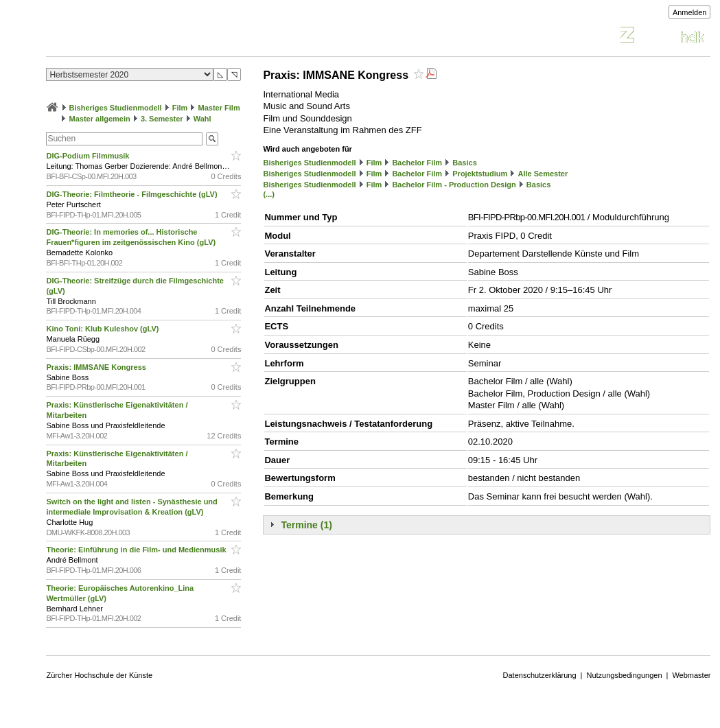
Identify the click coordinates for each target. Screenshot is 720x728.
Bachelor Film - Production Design (454, 185)
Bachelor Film (417, 163)
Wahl (202, 119)
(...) (269, 194)
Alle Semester (543, 174)
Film (180, 108)
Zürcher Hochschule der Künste (99, 675)
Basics (464, 163)
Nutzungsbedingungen (624, 675)
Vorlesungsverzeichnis (147, 37)
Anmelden (690, 12)
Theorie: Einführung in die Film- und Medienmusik (137, 550)
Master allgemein (100, 119)
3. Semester (162, 119)
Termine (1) (306, 525)
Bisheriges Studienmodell (116, 108)
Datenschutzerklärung (540, 675)
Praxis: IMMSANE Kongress (97, 367)
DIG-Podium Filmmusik (89, 156)
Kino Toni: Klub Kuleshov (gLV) (103, 329)
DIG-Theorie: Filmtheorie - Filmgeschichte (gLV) (132, 194)
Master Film (219, 108)
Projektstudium (480, 174)
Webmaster (691, 675)
